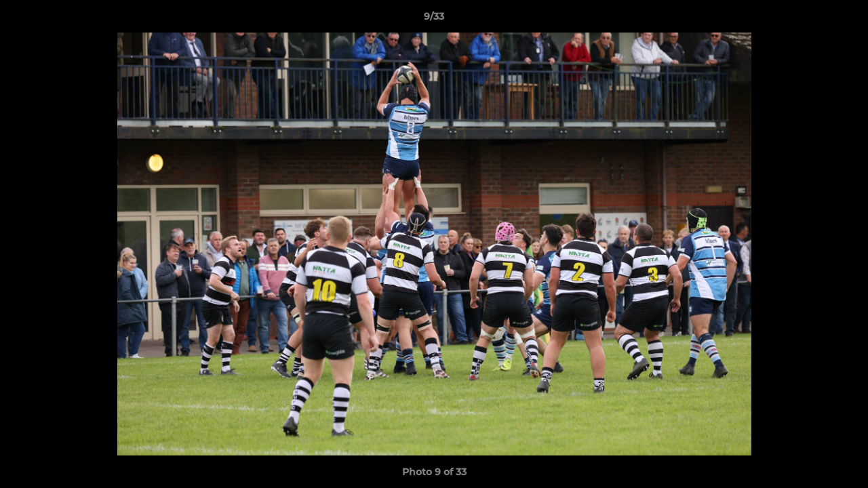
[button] (844, 20)
